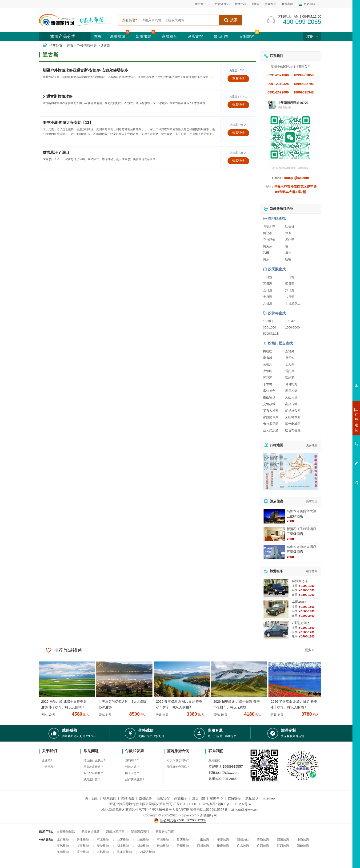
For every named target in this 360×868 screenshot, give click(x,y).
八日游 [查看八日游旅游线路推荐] (290, 297)
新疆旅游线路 (91, 832)
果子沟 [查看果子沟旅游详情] (290, 358)
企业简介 (48, 760)
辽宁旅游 (83, 852)
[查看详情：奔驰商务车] (276, 588)
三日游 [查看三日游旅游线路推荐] (268, 284)
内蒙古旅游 (147, 852)
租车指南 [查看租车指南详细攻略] (312, 571)
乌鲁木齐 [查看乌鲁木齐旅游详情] (269, 226)
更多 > (309, 650)
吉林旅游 (103, 852)
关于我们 (92, 798)
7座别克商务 (301, 623)
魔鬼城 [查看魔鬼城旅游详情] (268, 358)
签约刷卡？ (132, 760)
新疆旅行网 (208, 815)
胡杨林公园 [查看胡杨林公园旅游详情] (293, 411)
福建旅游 (303, 846)
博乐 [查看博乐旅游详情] (266, 259)
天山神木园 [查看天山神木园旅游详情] (293, 417)
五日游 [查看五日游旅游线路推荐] (268, 290)
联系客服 (287, 4)
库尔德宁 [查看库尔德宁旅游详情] (269, 391)
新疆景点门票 (165, 832)
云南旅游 (163, 846)
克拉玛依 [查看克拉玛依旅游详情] (269, 240)
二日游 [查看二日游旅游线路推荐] (290, 277)
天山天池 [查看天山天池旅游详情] (291, 397)
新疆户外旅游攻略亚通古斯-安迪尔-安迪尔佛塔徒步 (85, 70)
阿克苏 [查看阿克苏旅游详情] (268, 246)
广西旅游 (263, 846)
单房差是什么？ (93, 767)
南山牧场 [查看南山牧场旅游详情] (269, 397)
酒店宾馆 (195, 36)
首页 (98, 36)
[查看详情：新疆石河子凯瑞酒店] (274, 534)
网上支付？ (132, 773)
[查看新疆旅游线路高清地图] (291, 471)
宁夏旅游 (223, 840)
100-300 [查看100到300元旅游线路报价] (291, 321)
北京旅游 (63, 840)
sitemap (269, 798)
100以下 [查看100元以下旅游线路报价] (269, 321)
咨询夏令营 (335, 439)
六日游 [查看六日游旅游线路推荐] (290, 290)
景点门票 (221, 36)
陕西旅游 (183, 840)
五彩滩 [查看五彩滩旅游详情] (290, 351)
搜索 (231, 20)
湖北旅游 (123, 846)
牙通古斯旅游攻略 (58, 96)
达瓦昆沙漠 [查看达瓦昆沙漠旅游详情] (271, 430)
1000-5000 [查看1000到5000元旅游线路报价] (292, 327)
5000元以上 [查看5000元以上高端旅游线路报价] (271, 334)
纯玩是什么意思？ (95, 760)
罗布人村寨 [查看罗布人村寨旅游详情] (271, 411)
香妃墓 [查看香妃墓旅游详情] (290, 371)
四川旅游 (203, 846)
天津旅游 (83, 840)
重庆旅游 (223, 846)
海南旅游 (63, 852)
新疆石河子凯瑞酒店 (301, 529)
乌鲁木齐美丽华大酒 (301, 511)
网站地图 (128, 798)
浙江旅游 (83, 846)
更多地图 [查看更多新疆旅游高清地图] (312, 445)
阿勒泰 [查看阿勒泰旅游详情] (268, 233)
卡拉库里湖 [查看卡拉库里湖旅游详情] (271, 424)
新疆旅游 (118, 36)
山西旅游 (123, 840)
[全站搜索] (179, 20)
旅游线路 (145, 798)
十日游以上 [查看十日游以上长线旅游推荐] (293, 303)
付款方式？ (132, 767)
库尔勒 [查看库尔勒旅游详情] (290, 240)
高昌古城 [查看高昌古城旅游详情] (291, 404)
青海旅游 (263, 840)
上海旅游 (303, 840)
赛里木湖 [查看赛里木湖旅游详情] (291, 391)
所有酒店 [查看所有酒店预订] (312, 501)
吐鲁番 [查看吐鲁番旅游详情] (290, 226)
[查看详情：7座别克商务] (276, 630)
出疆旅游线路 (66, 832)
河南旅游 (163, 840)
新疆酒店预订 (140, 832)
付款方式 (270, 4)
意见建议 (214, 760)
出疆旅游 (144, 36)
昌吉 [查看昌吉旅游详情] (288, 253)
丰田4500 (299, 602)
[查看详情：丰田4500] (276, 609)
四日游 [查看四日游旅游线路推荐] (290, 284)
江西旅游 (283, 846)
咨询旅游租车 (335, 448)
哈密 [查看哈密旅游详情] (288, 259)
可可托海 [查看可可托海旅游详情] (291, 384)
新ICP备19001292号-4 (234, 804)
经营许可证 (222, 4)
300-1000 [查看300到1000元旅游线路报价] (270, 327)
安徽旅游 (103, 846)
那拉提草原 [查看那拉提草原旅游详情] (271, 417)
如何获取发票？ (135, 779)
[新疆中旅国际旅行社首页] (76, 20)
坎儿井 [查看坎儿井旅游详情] (290, 364)
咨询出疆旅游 (335, 431)
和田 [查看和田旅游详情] (266, 253)
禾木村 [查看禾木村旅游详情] (268, 384)
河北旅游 (103, 840)
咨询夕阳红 (335, 456)
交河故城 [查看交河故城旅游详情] (269, 404)
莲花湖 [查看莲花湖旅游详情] (268, 378)
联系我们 (110, 798)
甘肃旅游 (203, 840)
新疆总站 (243, 840)
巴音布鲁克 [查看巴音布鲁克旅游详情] (293, 430)
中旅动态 (48, 767)
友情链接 (234, 798)
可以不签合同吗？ (178, 760)
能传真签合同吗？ (178, 767)
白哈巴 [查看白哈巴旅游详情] (268, 351)
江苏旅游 (63, 846)
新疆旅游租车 (115, 832)
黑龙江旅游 (124, 852)
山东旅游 (143, 840)
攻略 (312, 36)
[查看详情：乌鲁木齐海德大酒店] (274, 552)
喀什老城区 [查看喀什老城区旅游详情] (293, 424)
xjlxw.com (189, 815)
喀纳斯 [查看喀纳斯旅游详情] (290, 378)
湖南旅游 (143, 846)
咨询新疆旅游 (335, 422)
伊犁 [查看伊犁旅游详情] (288, 233)
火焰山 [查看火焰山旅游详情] (268, 371)
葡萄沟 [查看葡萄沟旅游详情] (268, 364)
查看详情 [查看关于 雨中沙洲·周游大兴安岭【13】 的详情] (238, 133)
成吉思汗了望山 (56, 152)
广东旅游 (243, 846)
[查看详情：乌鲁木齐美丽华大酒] (274, 516)
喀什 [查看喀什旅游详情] (288, 246)
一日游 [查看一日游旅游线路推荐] (268, 277)
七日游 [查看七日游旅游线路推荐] (268, 297)
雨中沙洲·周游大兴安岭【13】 (68, 123)
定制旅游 (247, 36)
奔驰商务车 (300, 581)
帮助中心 (240, 4)
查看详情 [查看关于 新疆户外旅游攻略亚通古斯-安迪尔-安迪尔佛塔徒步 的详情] (238, 79)
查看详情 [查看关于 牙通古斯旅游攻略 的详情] (238, 105)
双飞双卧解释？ (93, 773)
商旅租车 (169, 36)
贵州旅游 (183, 846)
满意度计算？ (92, 779)
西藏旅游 (283, 840)
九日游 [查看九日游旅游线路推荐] (268, 303)
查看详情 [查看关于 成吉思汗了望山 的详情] (238, 161)
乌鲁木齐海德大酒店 (301, 547)
